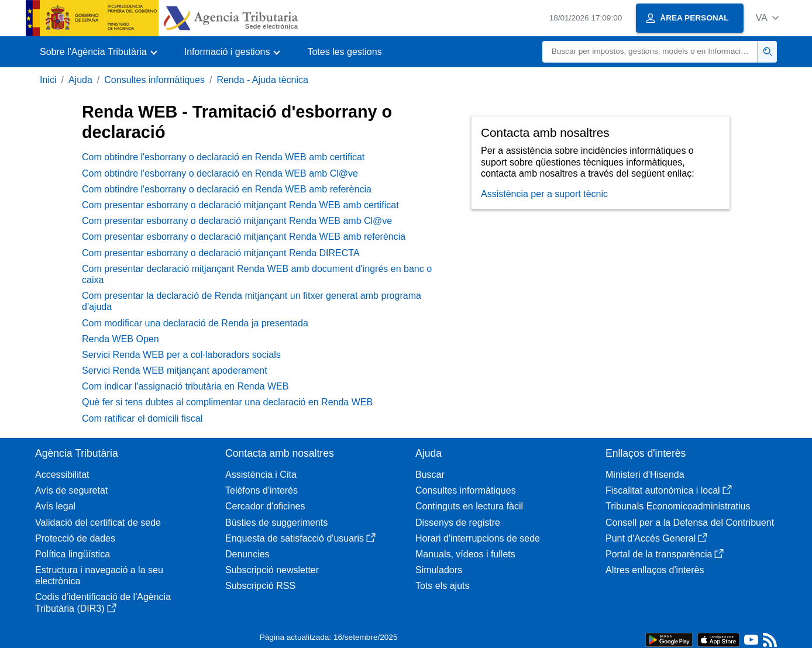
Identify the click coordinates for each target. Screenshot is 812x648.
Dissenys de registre (458, 523)
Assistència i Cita (261, 475)
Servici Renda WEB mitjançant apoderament (175, 370)
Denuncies (247, 554)
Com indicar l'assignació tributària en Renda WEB (185, 386)
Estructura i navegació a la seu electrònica (99, 575)
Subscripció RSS (260, 586)
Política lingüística (73, 554)
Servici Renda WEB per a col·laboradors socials (181, 355)
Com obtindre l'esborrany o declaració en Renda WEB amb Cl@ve (220, 173)
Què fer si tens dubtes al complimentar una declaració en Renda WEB (227, 402)
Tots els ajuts (442, 586)
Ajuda (80, 80)
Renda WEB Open (121, 339)
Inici (48, 80)
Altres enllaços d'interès (655, 570)
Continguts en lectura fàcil (469, 506)
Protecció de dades (75, 538)
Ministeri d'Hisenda (645, 475)
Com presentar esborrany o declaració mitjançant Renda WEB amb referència (244, 237)
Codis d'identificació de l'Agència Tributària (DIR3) (103, 602)
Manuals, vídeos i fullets (465, 554)
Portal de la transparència (665, 554)
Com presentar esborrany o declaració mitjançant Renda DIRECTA (221, 253)
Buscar (430, 475)
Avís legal (55, 506)
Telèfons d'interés (262, 490)
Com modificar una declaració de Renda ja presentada (195, 323)
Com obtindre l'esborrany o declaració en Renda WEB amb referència (227, 189)
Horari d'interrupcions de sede (478, 538)
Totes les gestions (344, 52)
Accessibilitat (62, 475)
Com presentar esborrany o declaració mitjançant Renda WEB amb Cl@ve (237, 221)
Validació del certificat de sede (98, 523)
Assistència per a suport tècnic (544, 194)
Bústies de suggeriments (276, 523)
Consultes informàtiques (154, 80)
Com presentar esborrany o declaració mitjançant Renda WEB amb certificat (240, 205)
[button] (767, 18)
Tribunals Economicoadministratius (678, 506)
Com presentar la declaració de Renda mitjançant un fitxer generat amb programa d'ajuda (252, 301)
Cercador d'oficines (265, 506)
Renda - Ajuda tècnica (262, 80)
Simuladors (439, 570)
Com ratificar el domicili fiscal (142, 418)
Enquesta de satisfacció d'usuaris (300, 538)
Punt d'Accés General (656, 538)
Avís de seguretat (71, 490)
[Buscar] (650, 52)
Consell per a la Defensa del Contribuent (690, 523)
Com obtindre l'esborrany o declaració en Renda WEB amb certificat (223, 157)
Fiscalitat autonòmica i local (669, 490)
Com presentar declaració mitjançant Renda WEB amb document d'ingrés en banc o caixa (257, 274)
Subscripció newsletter (272, 570)
